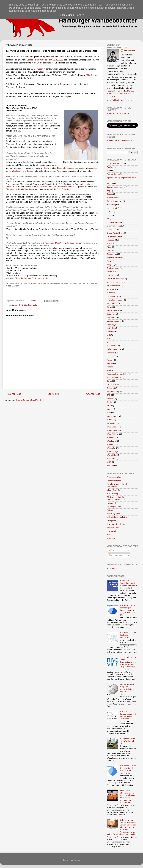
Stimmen (95, 75)
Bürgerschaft (17, 305)
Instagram (111, 293)
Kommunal (111, 318)
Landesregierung (114, 321)
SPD (108, 395)
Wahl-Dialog (112, 430)
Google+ (110, 265)
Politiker (110, 371)
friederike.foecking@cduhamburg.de (31, 278)
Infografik (111, 289)
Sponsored (111, 399)
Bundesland (112, 198)
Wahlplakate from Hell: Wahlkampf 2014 (127, 741)
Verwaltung (112, 424)
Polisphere (111, 510)
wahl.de (110, 535)
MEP (109, 342)
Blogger (110, 194)
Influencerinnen (114, 286)
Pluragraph (111, 521)
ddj (108, 219)
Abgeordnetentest (114, 164)
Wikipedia (111, 459)
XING (113, 97)
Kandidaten (33, 305)
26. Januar (61, 84)
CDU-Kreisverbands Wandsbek (20, 189)
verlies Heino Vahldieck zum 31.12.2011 (45, 60)
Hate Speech (112, 275)
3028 (89, 75)
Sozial (46, 168)
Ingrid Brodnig (113, 494)
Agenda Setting (113, 174)
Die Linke (111, 229)
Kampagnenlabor (114, 507)
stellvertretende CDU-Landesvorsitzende (55, 187)
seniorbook (111, 385)
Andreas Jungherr (114, 477)
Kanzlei (110, 307)
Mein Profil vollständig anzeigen (120, 100)
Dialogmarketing (114, 226)
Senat (109, 381)
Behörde (110, 184)
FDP (108, 244)
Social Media (112, 392)
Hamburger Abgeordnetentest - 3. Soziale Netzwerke (128, 583)
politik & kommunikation (117, 517)
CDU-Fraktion (37, 69)
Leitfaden (111, 328)
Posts (112, 550)
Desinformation (113, 222)
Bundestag (111, 205)
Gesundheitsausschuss (68, 168)
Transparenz (112, 416)
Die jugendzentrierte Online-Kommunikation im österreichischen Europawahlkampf (128, 662)
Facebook (111, 240)
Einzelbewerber (113, 237)
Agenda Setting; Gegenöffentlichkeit (122, 178)
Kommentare (115, 556)
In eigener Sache (114, 282)
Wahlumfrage (113, 445)
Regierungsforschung (116, 524)
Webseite (111, 448)
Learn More (67, 15)
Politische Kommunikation (118, 374)
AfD (108, 171)
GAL (108, 251)
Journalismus (112, 297)
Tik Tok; (110, 406)
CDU (26, 305)
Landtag (110, 325)
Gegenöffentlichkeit (115, 258)
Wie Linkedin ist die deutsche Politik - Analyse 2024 (128, 768)
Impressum (112, 568)
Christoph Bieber (114, 481)
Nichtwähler (112, 346)
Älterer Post (93, 394)
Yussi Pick (111, 539)
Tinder (110, 409)
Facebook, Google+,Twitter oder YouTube (64, 243)
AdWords (111, 167)
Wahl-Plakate (113, 434)
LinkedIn (110, 332)
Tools (109, 413)
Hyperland (111, 503)
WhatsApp (111, 452)
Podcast (110, 367)
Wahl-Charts (112, 427)
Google (110, 261)
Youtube (110, 466)
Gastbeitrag (112, 254)
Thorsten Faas (113, 528)
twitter (110, 420)
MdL (109, 339)
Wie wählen (112, 455)
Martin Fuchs (130, 51)
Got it (80, 15)
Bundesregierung (114, 201)
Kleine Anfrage (113, 311)
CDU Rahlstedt (64, 189)
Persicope (111, 356)
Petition (110, 360)
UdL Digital (111, 531)
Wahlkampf (112, 441)
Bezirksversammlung (116, 187)
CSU (109, 215)
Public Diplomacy (114, 378)
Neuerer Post (13, 394)
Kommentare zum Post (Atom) (28, 400)
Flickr (109, 247)
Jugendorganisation (115, 300)
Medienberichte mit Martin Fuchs (121, 141)
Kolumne (111, 314)
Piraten (110, 364)
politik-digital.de (114, 514)
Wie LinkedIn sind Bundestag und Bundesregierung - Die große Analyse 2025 (127, 610)
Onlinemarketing (114, 349)
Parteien (110, 353)
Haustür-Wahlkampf (115, 279)
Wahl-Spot (111, 438)
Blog (109, 191)
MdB (109, 335)
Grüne (109, 272)
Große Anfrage (113, 268)
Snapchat (111, 388)
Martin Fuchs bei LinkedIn (118, 114)
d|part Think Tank (114, 490)
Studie (110, 402)
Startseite (53, 394)
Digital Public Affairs (115, 233)
